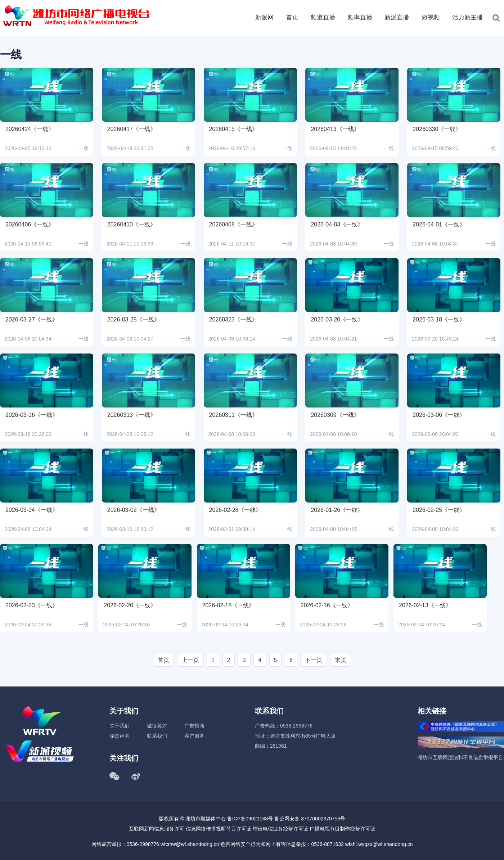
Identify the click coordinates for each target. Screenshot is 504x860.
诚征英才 (157, 726)
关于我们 (120, 726)
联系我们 (157, 736)
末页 (341, 660)
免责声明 (120, 736)
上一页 (190, 660)
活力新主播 (467, 17)
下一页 (314, 660)
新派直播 (397, 17)
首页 (292, 17)
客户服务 (194, 736)
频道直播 (323, 17)
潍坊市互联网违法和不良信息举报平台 (460, 757)
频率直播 (360, 17)
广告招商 (194, 726)
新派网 (264, 17)
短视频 (431, 17)
